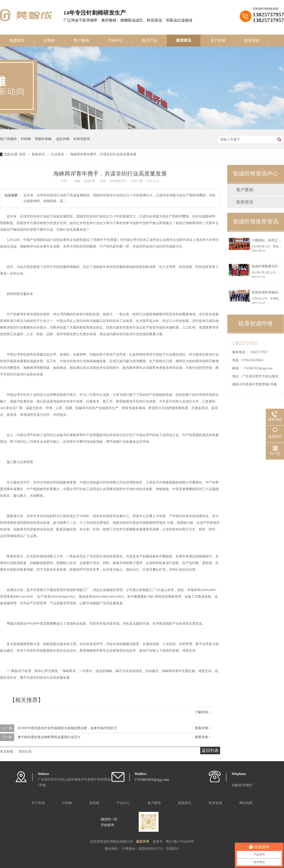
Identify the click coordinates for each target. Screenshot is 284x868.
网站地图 (246, 803)
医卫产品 (150, 40)
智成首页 (17, 40)
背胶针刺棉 (43, 139)
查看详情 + (203, 728)
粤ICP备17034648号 (180, 842)
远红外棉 (63, 139)
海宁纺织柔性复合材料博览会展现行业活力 (49, 737)
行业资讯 (58, 154)
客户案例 (81, 40)
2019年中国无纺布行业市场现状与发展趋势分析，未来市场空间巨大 (67, 728)
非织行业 (25, 752)
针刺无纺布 (82, 139)
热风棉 (94, 803)
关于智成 (218, 40)
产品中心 (115, 40)
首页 (23, 154)
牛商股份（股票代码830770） (144, 849)
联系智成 (252, 40)
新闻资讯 (184, 40)
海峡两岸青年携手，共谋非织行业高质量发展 (103, 154)
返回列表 (210, 750)
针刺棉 (49, 40)
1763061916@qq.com (258, 368)
